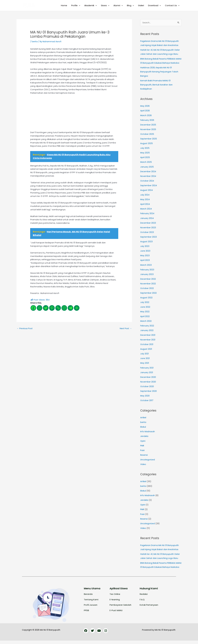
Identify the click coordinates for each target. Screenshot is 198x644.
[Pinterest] (52, 308)
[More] (77, 308)
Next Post (125, 328)
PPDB (86, 614)
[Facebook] (33, 308)
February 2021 (147, 369)
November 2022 (148, 285)
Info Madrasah (148, 432)
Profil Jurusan (91, 608)
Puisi (142, 451)
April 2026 (145, 114)
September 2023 (149, 239)
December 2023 (148, 225)
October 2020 (147, 387)
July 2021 (145, 355)
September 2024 (149, 188)
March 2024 (146, 211)
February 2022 (147, 327)
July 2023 (145, 248)
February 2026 (147, 123)
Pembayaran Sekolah (120, 608)
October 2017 (147, 401)
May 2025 (145, 156)
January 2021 (147, 373)
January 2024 (147, 221)
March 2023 (146, 267)
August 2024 (147, 193)
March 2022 (146, 322)
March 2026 (146, 119)
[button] (79, 5)
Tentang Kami (91, 603)
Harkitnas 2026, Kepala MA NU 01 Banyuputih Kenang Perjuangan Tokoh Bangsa (160, 76)
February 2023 (147, 271)
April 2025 (145, 160)
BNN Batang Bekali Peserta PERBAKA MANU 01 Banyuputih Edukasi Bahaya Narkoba (158, 63)
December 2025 (148, 128)
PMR (142, 446)
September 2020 (149, 392)
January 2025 (147, 170)
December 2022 (148, 281)
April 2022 (145, 318)
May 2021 (145, 364)
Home (64, 5)
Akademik (91, 5)
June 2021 (145, 359)
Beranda (88, 597)
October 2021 (147, 346)
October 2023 (147, 234)
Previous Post (25, 328)
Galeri (141, 5)
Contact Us (172, 5)
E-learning (115, 603)
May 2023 (145, 258)
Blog (130, 5)
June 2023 (145, 253)
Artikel (143, 418)
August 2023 (147, 244)
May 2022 (145, 313)
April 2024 (145, 207)
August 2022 (146, 299)
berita (35, 41)
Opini (143, 441)
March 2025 (146, 165)
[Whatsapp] (40, 308)
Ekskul (143, 427)
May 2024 (145, 202)
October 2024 (147, 184)
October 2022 (147, 290)
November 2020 (148, 383)
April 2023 (145, 262)
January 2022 (147, 332)
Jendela (144, 437)
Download (154, 5)
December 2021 (148, 336)
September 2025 (149, 142)
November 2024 (148, 179)
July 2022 (145, 304)
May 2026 (145, 110)
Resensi (144, 455)
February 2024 (147, 216)
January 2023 (147, 276)
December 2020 (148, 378)
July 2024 (145, 197)
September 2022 (149, 295)
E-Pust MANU (116, 614)
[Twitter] (46, 308)
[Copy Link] (58, 308)
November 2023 (148, 230)
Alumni (118, 5)
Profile (76, 5)
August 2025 (147, 147)
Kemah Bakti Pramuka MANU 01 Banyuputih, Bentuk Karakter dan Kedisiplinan (157, 88)
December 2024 (148, 174)
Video (143, 464)
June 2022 (145, 308)
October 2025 (147, 137)
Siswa (105, 5)
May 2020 (145, 396)
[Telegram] (70, 308)
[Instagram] (64, 308)
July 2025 (145, 151)
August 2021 (146, 350)
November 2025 (148, 133)
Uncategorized (148, 460)
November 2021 (148, 341)
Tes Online (115, 597)
